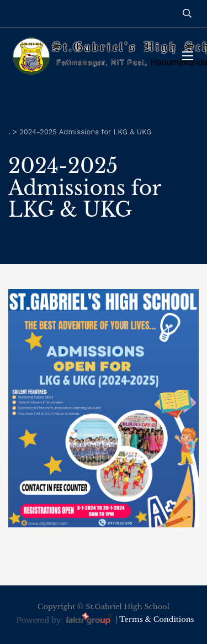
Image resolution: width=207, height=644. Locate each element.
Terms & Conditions (156, 619)
